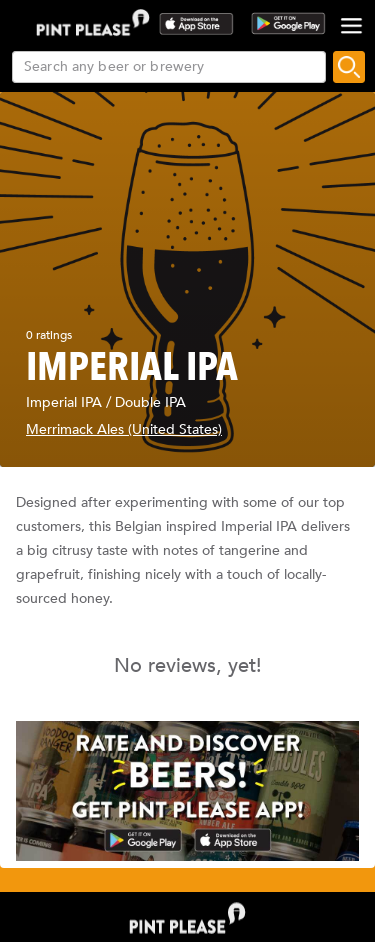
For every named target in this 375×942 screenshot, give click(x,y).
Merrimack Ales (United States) (124, 429)
